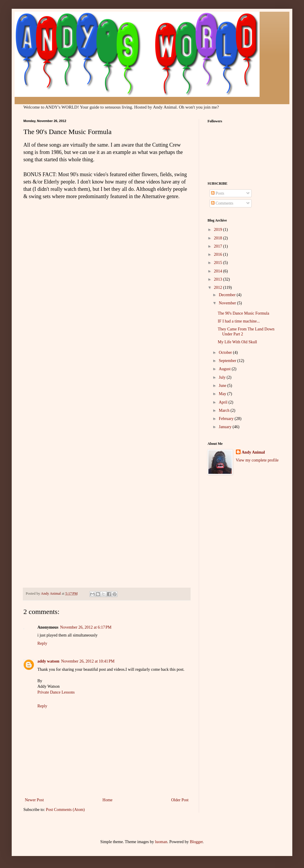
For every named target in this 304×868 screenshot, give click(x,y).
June (223, 386)
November (228, 303)
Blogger (196, 842)
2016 (219, 254)
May (223, 394)
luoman (161, 842)
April (223, 402)
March (224, 410)
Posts (218, 193)
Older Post (180, 800)
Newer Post (34, 800)
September (228, 361)
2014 (219, 271)
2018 (219, 238)
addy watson (48, 661)
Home (108, 800)
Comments (222, 203)
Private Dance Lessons (56, 692)
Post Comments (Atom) (65, 810)
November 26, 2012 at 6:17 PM (86, 627)
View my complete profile (257, 460)
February (227, 419)
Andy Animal (253, 452)
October (226, 352)
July (223, 377)
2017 (219, 246)
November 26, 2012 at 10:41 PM (88, 661)
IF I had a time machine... (239, 321)
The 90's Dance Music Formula (243, 313)
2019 (219, 230)
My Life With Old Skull (237, 342)
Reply (42, 643)
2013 (219, 279)
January (226, 427)
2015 (219, 263)
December (228, 295)
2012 (219, 288)
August (225, 369)
